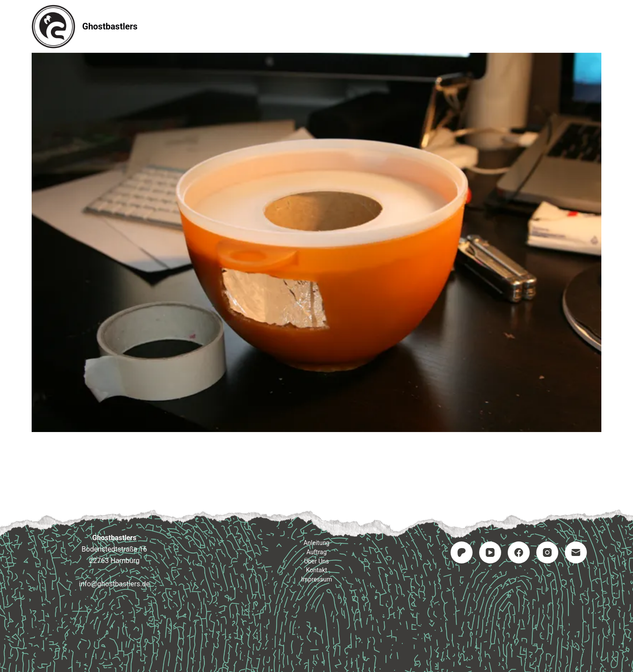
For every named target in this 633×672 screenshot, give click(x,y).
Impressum (428, 26)
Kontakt (370, 26)
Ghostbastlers (110, 26)
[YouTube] (490, 552)
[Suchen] (598, 27)
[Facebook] (519, 552)
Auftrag (317, 26)
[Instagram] (547, 552)
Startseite (203, 26)
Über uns (317, 561)
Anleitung (262, 26)
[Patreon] (462, 552)
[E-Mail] (576, 552)
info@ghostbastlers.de (114, 584)
